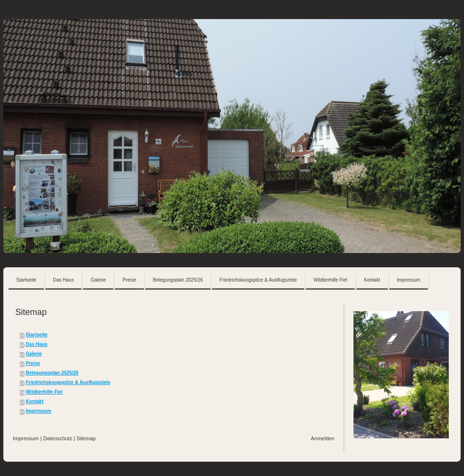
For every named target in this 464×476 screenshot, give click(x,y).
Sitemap (86, 438)
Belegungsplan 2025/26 (52, 373)
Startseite (37, 335)
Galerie (34, 354)
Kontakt (35, 401)
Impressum (38, 411)
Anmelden (323, 438)
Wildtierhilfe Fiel (44, 392)
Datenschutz (57, 438)
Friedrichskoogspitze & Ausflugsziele (68, 382)
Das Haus (37, 344)
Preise (33, 363)
